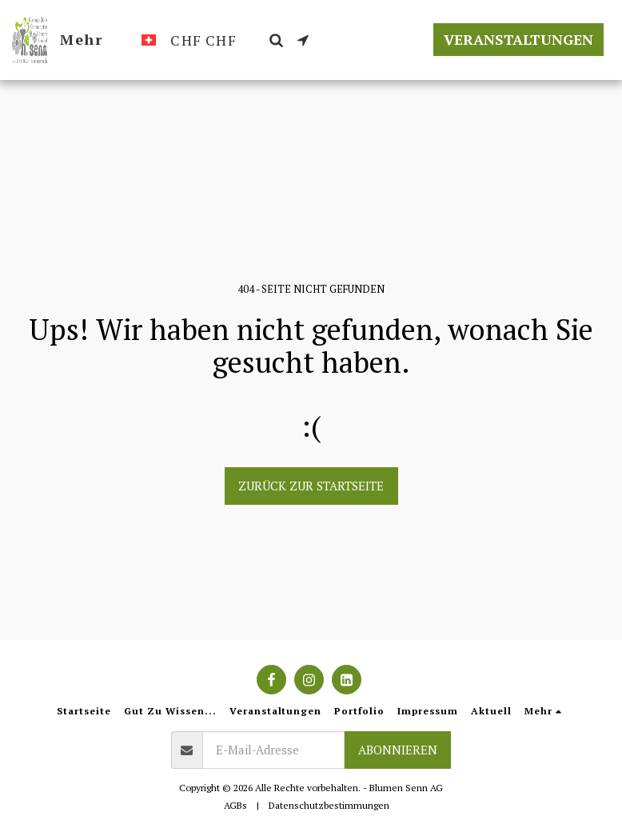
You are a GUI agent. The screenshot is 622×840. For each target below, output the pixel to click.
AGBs (235, 805)
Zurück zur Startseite (311, 486)
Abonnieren (398, 750)
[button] (276, 40)
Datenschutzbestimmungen (329, 805)
